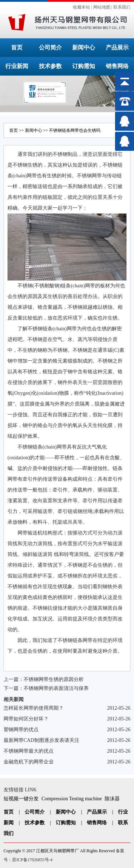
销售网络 (117, 66)
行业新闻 (17, 66)
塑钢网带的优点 (21, 730)
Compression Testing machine (72, 799)
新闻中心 (84, 47)
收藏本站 (81, 7)
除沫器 (112, 799)
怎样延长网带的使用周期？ (34, 708)
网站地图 (102, 7)
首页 (17, 47)
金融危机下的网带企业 (29, 762)
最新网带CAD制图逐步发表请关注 (41, 740)
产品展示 (117, 47)
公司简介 (50, 47)
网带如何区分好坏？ (26, 719)
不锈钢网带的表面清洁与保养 (56, 688)
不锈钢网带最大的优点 (29, 751)
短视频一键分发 (21, 799)
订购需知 (84, 66)
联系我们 (122, 7)
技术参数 (50, 66)
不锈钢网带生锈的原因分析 (54, 679)
